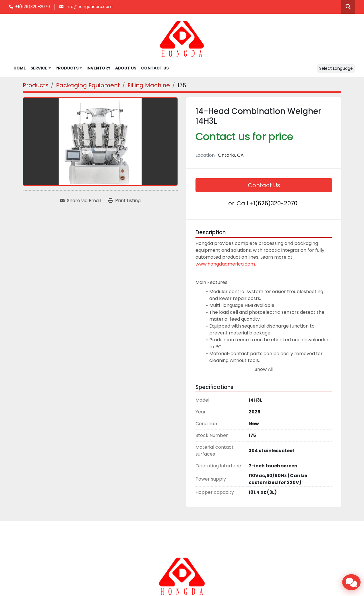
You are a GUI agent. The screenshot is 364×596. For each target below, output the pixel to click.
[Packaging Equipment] (88, 85)
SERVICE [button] (39, 68)
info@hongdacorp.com (89, 7)
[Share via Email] (80, 201)
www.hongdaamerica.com (225, 264)
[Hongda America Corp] (182, 576)
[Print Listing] (124, 201)
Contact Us (264, 185)
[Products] (36, 85)
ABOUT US (126, 68)
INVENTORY (98, 68)
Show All (264, 369)
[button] (69, 68)
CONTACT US (155, 68)
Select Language (336, 68)
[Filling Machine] (149, 85)
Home (20, 68)
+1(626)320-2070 (33, 7)
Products (67, 68)
